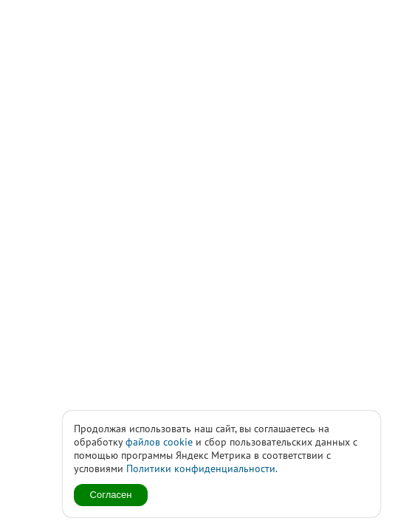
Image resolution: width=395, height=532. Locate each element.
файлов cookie (159, 442)
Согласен (111, 495)
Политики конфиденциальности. (202, 468)
